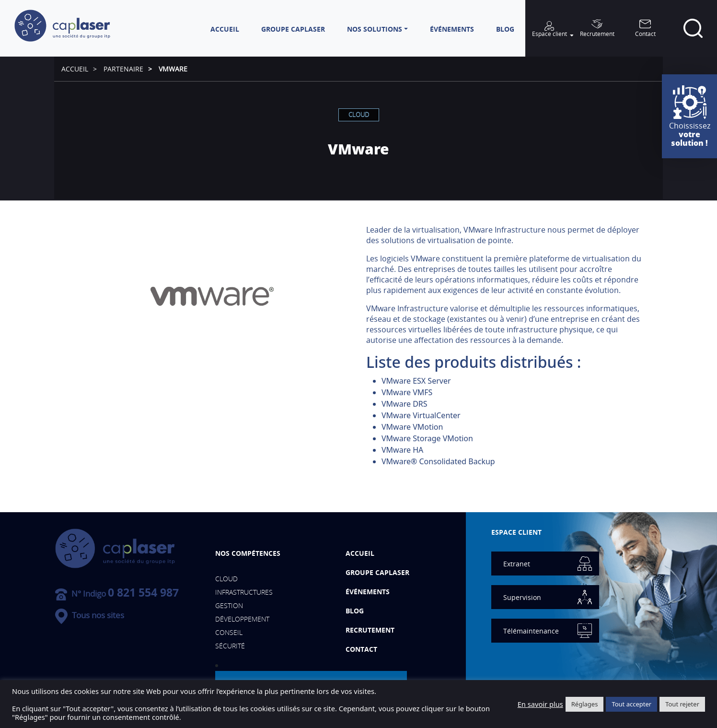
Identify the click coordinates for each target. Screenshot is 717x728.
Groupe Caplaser (377, 572)
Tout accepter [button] (631, 704)
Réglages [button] (585, 704)
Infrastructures (244, 592)
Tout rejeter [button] (682, 704)
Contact (361, 649)
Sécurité (230, 646)
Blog (355, 611)
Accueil (75, 69)
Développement (242, 619)
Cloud (359, 115)
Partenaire (123, 69)
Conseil (229, 632)
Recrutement (370, 630)
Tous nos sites (90, 615)
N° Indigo (117, 593)
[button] (377, 29)
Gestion (229, 605)
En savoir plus (540, 704)
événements (368, 592)
